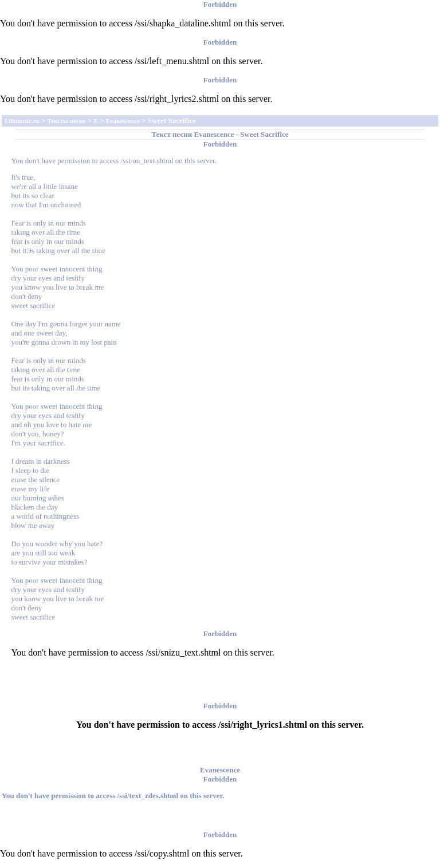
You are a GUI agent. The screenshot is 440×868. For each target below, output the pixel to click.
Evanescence (214, 134)
